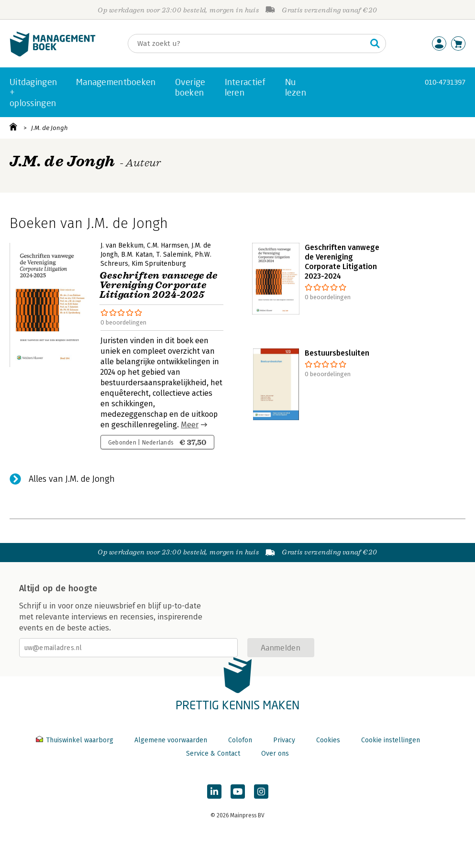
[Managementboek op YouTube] (238, 792)
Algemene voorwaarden (171, 740)
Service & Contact (213, 754)
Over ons (275, 754)
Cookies (328, 740)
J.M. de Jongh (50, 128)
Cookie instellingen (391, 740)
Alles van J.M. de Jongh (72, 479)
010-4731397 (445, 82)
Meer (190, 425)
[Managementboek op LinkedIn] (214, 792)
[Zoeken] (247, 43)
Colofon (240, 740)
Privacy (284, 740)
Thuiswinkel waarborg (76, 740)
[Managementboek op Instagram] (261, 792)
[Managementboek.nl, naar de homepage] (53, 54)
